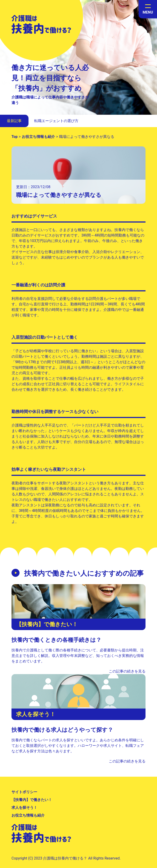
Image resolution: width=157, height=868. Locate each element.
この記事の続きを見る (127, 671)
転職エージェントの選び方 (56, 121)
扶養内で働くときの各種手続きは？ (56, 640)
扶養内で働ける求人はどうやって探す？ (62, 730)
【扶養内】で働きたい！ (32, 800)
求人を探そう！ (24, 808)
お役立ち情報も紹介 (28, 815)
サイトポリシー (24, 792)
